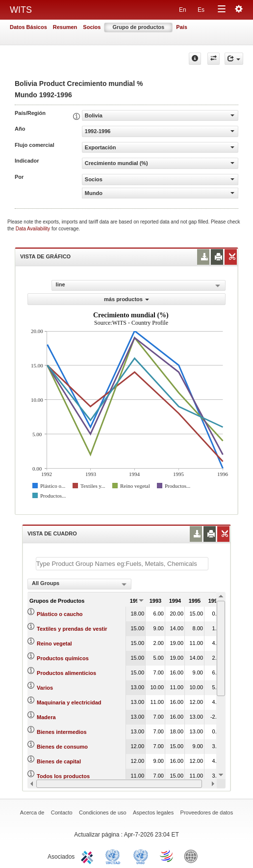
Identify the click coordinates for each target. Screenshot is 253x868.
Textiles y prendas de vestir (72, 629)
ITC (89, 856)
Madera (46, 717)
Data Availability (34, 229)
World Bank (193, 856)
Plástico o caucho (60, 614)
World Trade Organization (167, 856)
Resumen (65, 27)
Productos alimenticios (66, 673)
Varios (45, 688)
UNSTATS (141, 856)
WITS (21, 10)
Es (201, 10)
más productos (126, 299)
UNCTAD (115, 856)
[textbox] (122, 564)
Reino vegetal (54, 644)
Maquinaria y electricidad (69, 702)
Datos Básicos (28, 27)
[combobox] (79, 584)
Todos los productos (63, 776)
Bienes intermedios (62, 732)
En (183, 10)
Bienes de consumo (62, 747)
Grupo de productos (138, 27)
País (182, 27)
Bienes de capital (59, 761)
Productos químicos (63, 658)
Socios (92, 27)
